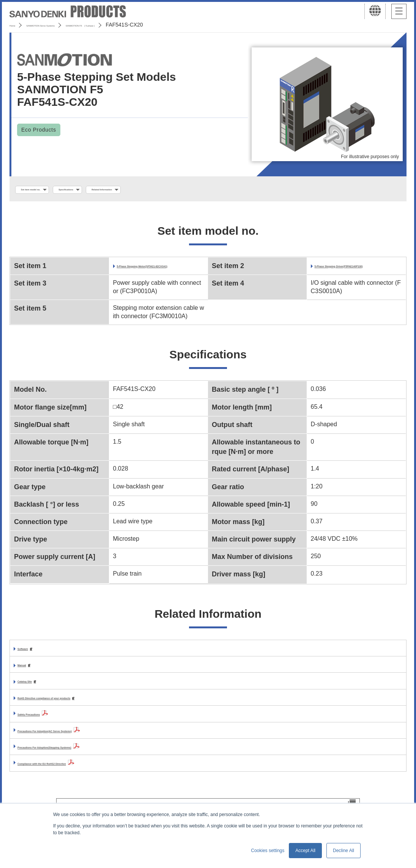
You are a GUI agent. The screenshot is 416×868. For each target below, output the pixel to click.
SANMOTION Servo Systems (69, 25)
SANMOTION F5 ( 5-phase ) (150, 25)
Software (30, 659)
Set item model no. (47, 190)
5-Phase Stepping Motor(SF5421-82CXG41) (160, 272)
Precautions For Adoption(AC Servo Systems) (84, 743)
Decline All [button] (344, 851)
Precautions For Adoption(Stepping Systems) (83, 760)
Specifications (110, 190)
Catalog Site (35, 693)
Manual (28, 676)
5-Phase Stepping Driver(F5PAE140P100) (358, 272)
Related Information (174, 190)
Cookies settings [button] (268, 851)
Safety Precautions (45, 727)
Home (17, 25)
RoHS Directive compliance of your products (82, 710)
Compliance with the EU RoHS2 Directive (76, 776)
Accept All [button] (305, 851)
